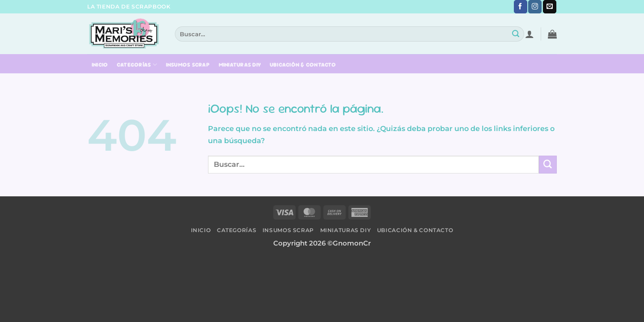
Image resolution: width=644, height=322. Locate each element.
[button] (530, 34)
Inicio (100, 65)
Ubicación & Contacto (303, 65)
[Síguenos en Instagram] (535, 7)
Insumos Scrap (188, 65)
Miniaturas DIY (240, 65)
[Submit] (516, 34)
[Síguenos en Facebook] (521, 7)
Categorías (137, 65)
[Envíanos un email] (550, 7)
